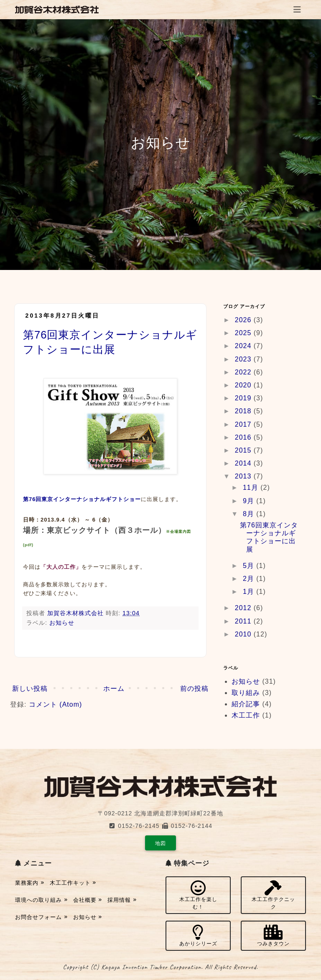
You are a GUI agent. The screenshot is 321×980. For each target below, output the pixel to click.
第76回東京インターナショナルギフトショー (82, 499)
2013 (244, 476)
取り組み (246, 693)
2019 (244, 398)
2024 (244, 346)
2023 (244, 359)
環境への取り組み (41, 900)
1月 (250, 592)
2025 (244, 333)
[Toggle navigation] (297, 10)
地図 (160, 843)
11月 (252, 487)
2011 (244, 621)
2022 (244, 372)
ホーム (114, 689)
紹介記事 (246, 704)
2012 (244, 608)
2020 (244, 385)
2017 (244, 424)
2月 (250, 579)
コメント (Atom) (55, 704)
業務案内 (30, 883)
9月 (250, 501)
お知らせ (62, 623)
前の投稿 (194, 689)
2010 (244, 634)
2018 (244, 411)
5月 (250, 566)
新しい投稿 (30, 689)
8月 (250, 514)
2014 (244, 463)
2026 (244, 320)
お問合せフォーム (41, 917)
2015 (244, 450)
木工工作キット (73, 883)
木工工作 (246, 715)
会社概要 (88, 900)
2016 (244, 437)
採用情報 (122, 900)
